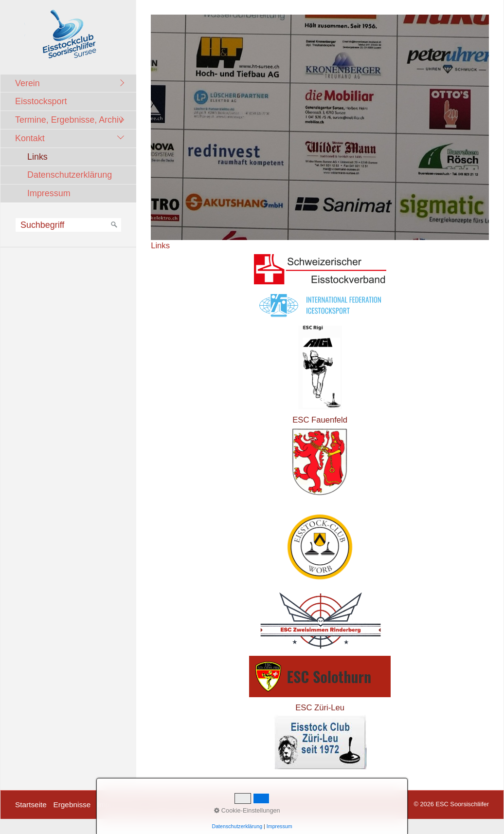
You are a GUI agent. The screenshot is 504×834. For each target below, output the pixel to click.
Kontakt (30, 138)
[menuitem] (71, 83)
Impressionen (120, 805)
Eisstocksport (41, 101)
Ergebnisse (72, 805)
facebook (229, 805)
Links (37, 157)
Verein (27, 83)
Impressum (49, 193)
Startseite (31, 805)
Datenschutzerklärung (70, 175)
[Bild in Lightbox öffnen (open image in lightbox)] (320, 127)
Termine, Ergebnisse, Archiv (69, 120)
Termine (162, 805)
